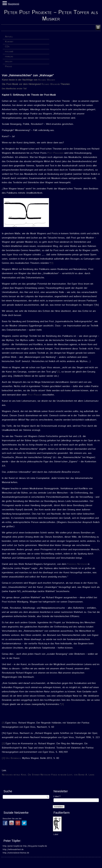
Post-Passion (35, 395)
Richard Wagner (47, 80)
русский (9, 52)
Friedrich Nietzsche (77, 564)
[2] (58, 372)
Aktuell (9, 37)
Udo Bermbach (13, 758)
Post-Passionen (55, 153)
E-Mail (57, 797)
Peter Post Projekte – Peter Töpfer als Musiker (51, 16)
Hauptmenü (14, 4)
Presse (9, 66)
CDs (7, 47)
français (9, 57)
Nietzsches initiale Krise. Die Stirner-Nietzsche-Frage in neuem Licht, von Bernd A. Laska (48, 775)
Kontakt (9, 42)
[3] (62, 704)
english (9, 61)
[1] (52, 263)
